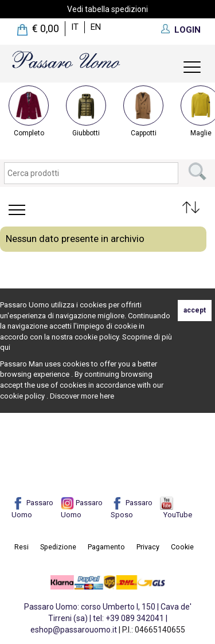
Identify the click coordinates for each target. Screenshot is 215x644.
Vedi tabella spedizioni (107, 9)
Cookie (182, 547)
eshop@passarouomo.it (74, 630)
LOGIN (187, 30)
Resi (21, 547)
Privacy (148, 547)
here (107, 396)
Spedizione (58, 547)
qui (5, 347)
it (75, 27)
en (96, 27)
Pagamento (106, 547)
